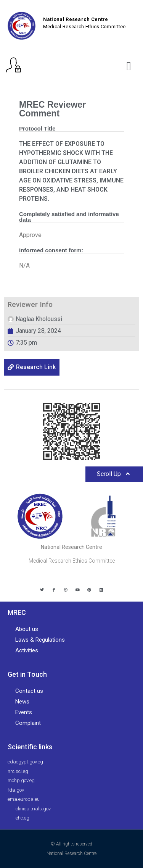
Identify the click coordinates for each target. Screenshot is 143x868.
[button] (129, 66)
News (22, 702)
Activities (27, 650)
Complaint (28, 723)
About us (27, 629)
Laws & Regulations (40, 640)
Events (24, 712)
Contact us (29, 691)
